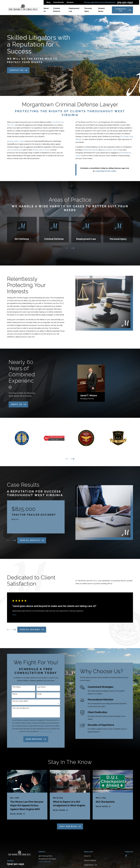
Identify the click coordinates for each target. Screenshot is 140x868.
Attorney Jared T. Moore (14, 141)
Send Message (34, 739)
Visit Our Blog (70, 826)
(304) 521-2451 (23, 337)
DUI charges (128, 137)
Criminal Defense (90, 860)
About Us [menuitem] (46, 10)
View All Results (30, 540)
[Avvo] (131, 856)
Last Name (39, 687)
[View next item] (73, 248)
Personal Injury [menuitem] (88, 10)
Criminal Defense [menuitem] (57, 10)
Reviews (70, 2)
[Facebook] (126, 856)
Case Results (58, 2)
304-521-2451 (125, 2)
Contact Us (123, 10)
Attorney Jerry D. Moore (39, 150)
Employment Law (90, 865)
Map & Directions (45, 862)
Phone (13, 694)
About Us (87, 856)
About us (16, 404)
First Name (15, 687)
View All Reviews (32, 630)
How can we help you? (19, 708)
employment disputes (94, 150)
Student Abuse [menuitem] (101, 10)
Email (37, 694)
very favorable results (13, 150)
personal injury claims (113, 150)
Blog (48, 2)
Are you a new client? (18, 701)
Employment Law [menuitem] (74, 10)
